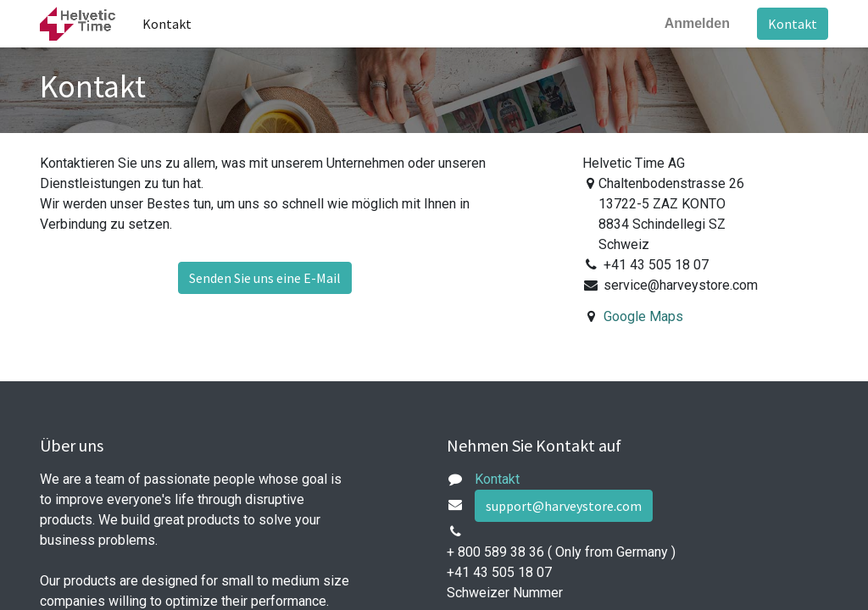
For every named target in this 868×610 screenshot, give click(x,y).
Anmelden (697, 23)
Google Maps (643, 316)
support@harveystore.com (564, 506)
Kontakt (793, 24)
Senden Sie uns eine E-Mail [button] (265, 278)
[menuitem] (167, 24)
